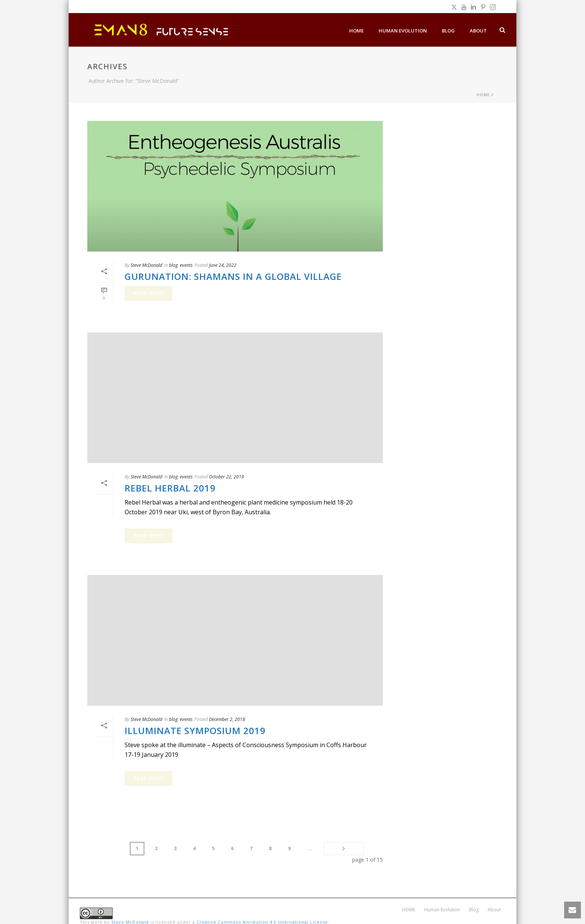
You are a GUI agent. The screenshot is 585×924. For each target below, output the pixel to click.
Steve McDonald (146, 265)
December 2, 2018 (227, 719)
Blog (448, 31)
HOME (356, 31)
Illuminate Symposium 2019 (195, 731)
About (478, 31)
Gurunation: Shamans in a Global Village (233, 276)
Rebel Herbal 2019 (170, 488)
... (283, 848)
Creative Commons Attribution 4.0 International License (262, 913)
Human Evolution (403, 31)
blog (173, 265)
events (186, 265)
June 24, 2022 (223, 265)
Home (483, 95)
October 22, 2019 (226, 477)
